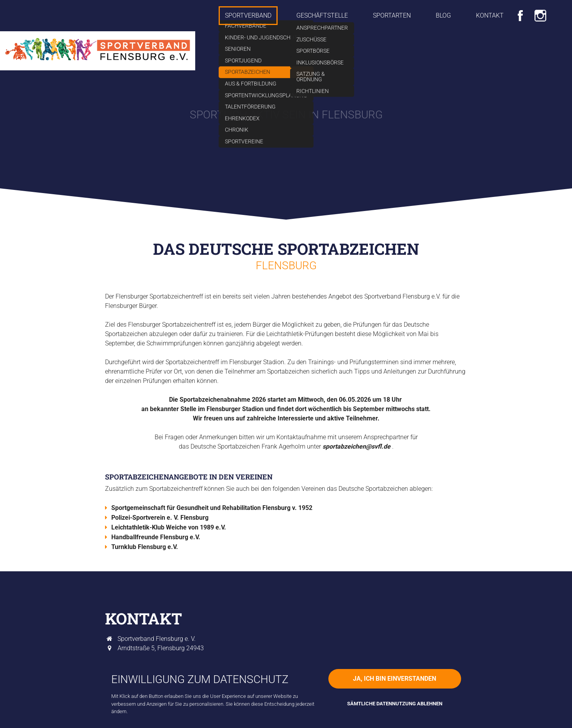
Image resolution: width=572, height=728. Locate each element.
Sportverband (248, 15)
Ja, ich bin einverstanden (395, 679)
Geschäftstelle (322, 15)
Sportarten (392, 15)
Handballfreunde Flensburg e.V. (156, 537)
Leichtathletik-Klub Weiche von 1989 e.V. (169, 527)
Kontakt (490, 15)
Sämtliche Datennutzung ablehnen (395, 704)
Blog (443, 15)
